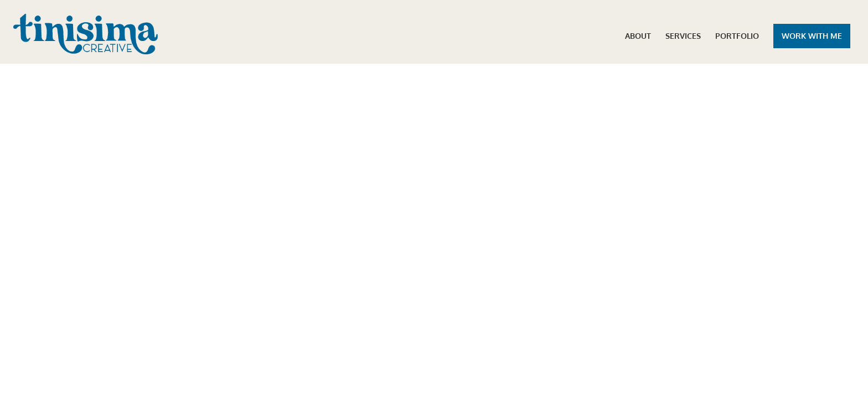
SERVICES (683, 36)
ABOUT (638, 36)
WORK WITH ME (812, 36)
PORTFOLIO (737, 36)
